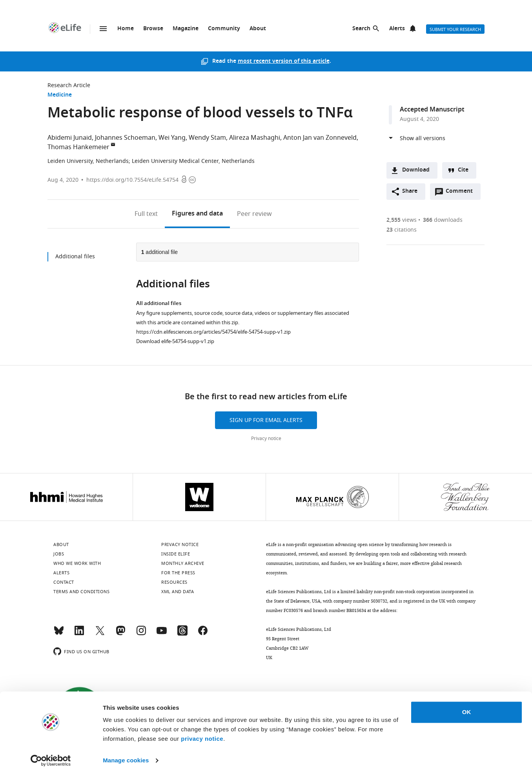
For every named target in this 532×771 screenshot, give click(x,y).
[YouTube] (162, 634)
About (258, 29)
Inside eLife (176, 554)
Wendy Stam (207, 138)
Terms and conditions (81, 592)
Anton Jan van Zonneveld (320, 138)
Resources (174, 582)
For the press (178, 573)
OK (467, 707)
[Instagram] (141, 634)
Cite (463, 170)
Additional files (75, 257)
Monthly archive (183, 563)
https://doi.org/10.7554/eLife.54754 (132, 180)
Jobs (59, 554)
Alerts (397, 29)
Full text (146, 214)
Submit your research (455, 29)
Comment (462, 193)
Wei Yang (172, 138)
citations (402, 230)
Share (410, 191)
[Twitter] (100, 634)
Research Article (69, 85)
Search (361, 29)
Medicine (60, 95)
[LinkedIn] (79, 634)
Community (224, 29)
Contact (64, 582)
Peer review (254, 214)
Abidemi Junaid (70, 138)
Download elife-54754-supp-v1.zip (175, 341)
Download (416, 170)
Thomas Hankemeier (78, 147)
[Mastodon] (120, 634)
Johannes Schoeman (125, 138)
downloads (443, 220)
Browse (153, 29)
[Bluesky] (59, 634)
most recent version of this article (284, 61)
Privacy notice (266, 438)
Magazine (186, 29)
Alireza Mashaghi (255, 138)
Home (126, 29)
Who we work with (77, 563)
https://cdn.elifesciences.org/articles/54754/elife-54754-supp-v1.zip (213, 332)
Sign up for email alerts (266, 420)
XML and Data (178, 592)
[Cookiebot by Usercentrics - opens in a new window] (51, 756)
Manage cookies (126, 755)
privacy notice (202, 734)
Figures (197, 214)
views (402, 220)
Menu (103, 29)
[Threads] (182, 634)
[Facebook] (203, 634)
